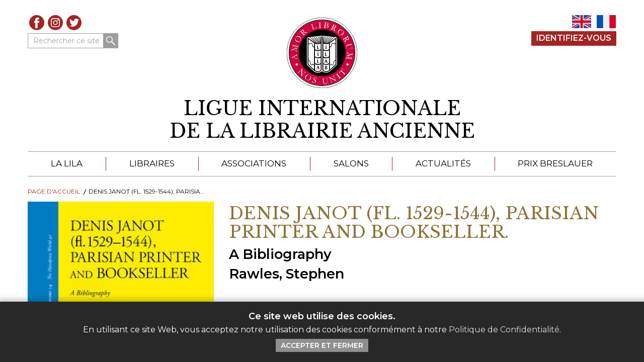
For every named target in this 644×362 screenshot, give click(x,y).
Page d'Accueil (54, 191)
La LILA (67, 163)
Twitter (74, 23)
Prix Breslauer (555, 163)
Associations (254, 163)
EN (582, 22)
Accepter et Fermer (322, 345)
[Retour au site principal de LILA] (322, 53)
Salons (351, 163)
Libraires (152, 163)
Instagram (55, 23)
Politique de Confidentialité (504, 330)
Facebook (37, 23)
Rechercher (111, 41)
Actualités (443, 163)
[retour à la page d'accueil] (322, 120)
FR (606, 22)
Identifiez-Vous (574, 38)
